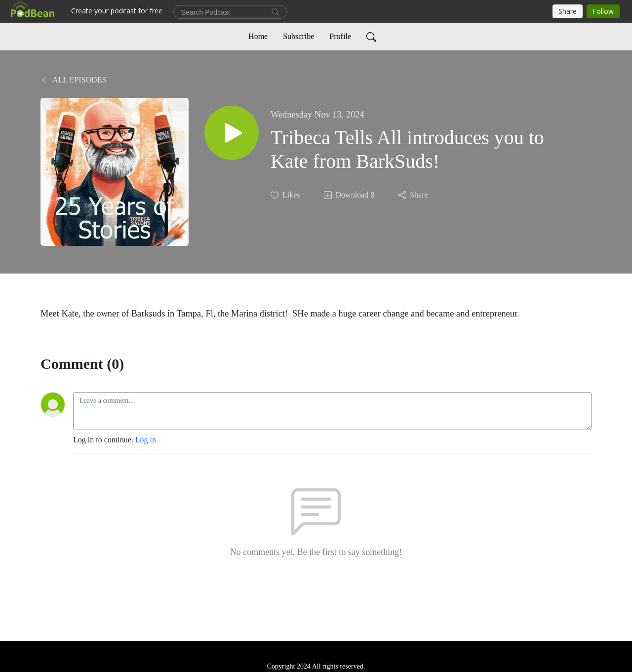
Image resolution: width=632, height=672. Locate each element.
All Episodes (73, 80)
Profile (340, 36)
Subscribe (298, 36)
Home (258, 36)
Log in (146, 440)
